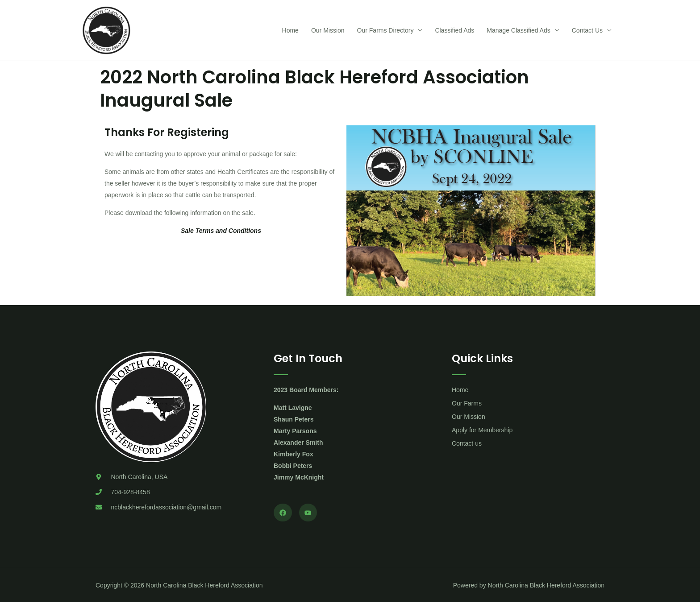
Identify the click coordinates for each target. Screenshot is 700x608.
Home (290, 33)
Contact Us (587, 33)
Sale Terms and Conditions (221, 236)
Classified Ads (454, 33)
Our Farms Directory (385, 33)
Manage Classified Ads (518, 33)
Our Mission (328, 33)
